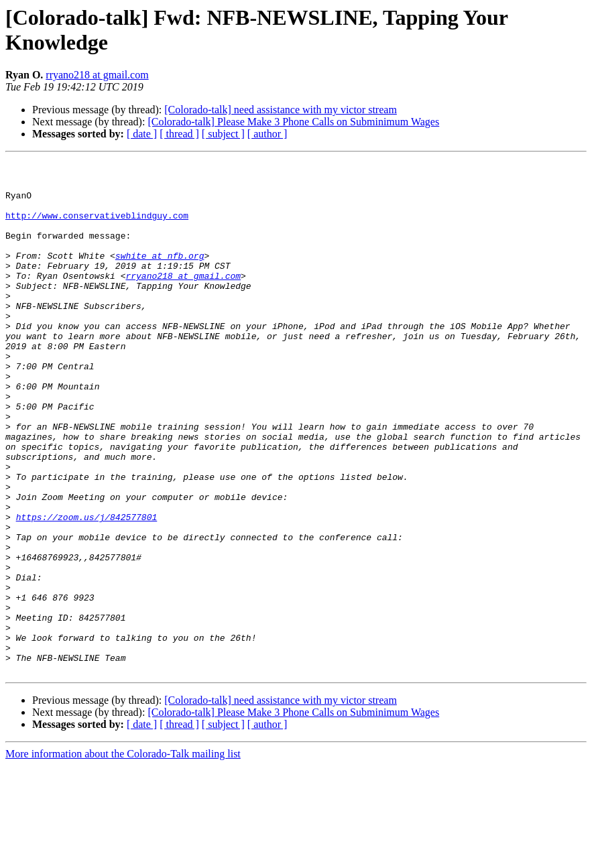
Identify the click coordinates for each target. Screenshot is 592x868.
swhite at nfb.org (160, 275)
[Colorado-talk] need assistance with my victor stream (281, 110)
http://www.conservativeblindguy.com (97, 227)
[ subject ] (223, 134)
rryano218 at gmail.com (97, 75)
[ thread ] (179, 134)
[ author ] (268, 134)
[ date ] (142, 134)
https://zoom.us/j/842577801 (87, 589)
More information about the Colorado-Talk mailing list (123, 856)
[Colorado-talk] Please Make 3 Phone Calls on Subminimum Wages (293, 122)
